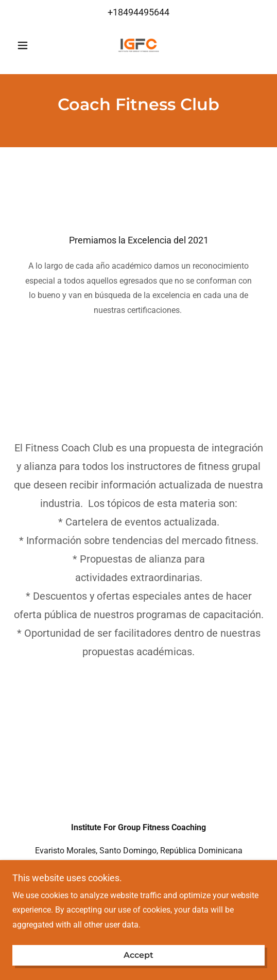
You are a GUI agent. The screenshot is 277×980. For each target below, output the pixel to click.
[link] (138, 45)
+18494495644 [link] (138, 12)
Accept (138, 956)
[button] (31, 45)
